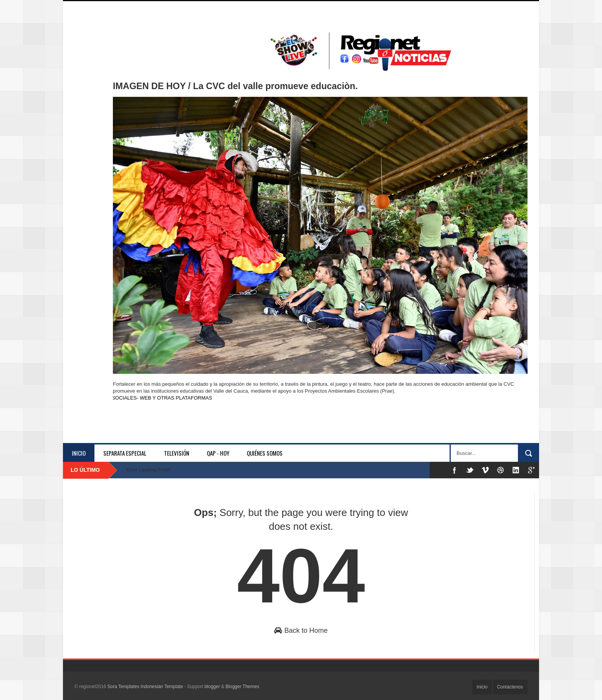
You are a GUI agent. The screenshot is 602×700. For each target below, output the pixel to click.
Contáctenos (510, 687)
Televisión (177, 453)
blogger (212, 687)
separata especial (125, 453)
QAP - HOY (218, 453)
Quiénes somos (265, 453)
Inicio (79, 453)
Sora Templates (123, 687)
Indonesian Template (162, 687)
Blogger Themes (242, 687)
